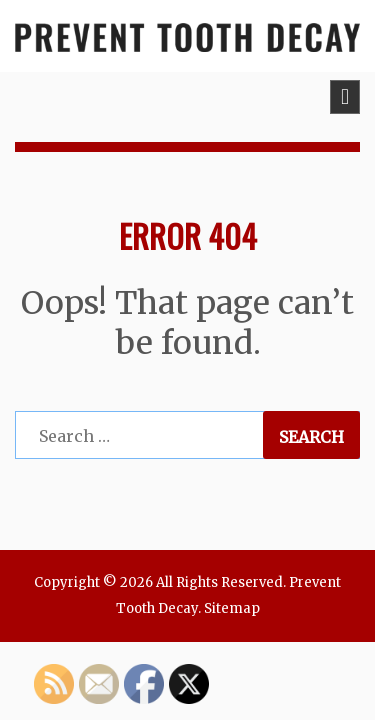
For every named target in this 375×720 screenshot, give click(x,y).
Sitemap (232, 608)
